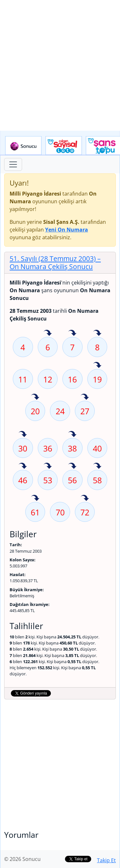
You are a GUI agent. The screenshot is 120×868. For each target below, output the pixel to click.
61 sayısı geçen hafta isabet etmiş (35, 498)
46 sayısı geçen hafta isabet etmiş (23, 466)
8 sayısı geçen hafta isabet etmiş (97, 333)
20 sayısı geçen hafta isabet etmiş (35, 397)
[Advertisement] (60, 65)
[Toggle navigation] (13, 164)
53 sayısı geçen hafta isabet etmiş (48, 466)
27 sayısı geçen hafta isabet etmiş (85, 397)
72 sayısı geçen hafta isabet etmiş (85, 498)
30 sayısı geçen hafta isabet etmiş (23, 434)
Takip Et (106, 860)
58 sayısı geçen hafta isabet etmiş (97, 466)
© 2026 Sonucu (22, 859)
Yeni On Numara (67, 230)
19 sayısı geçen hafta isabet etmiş (97, 365)
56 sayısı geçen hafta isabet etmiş (72, 466)
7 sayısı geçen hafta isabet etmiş (72, 333)
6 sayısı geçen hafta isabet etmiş (48, 333)
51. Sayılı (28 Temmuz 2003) (55, 263)
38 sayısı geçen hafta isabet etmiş (72, 434)
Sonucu (23, 146)
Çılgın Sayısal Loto (64, 146)
